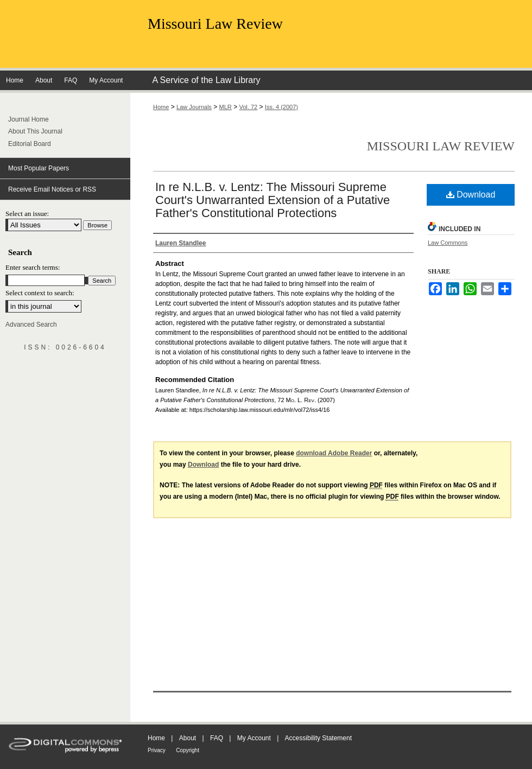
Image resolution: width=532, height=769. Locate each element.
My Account (254, 738)
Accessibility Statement (318, 738)
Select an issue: (27, 214)
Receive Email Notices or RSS (52, 189)
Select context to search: (40, 293)
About (188, 738)
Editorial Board (30, 144)
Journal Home (28, 119)
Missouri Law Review (215, 24)
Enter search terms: (33, 267)
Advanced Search (31, 325)
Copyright (188, 750)
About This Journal (35, 131)
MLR (226, 107)
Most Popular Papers (39, 168)
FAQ (217, 738)
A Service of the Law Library (206, 80)
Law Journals (194, 107)
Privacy (157, 750)
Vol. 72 (249, 107)
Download (471, 195)
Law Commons (448, 243)
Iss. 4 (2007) (281, 107)
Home (161, 107)
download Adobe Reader (334, 453)
